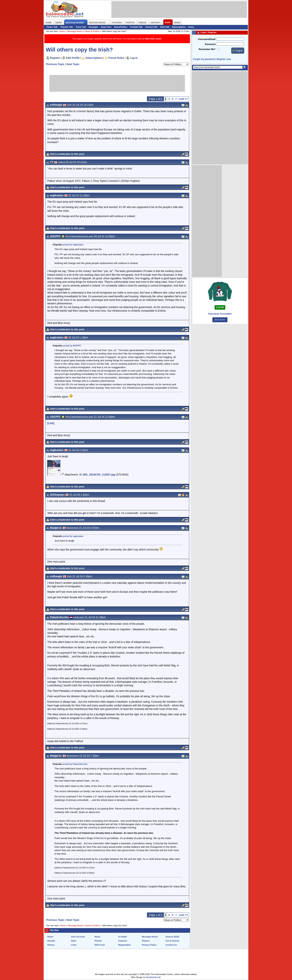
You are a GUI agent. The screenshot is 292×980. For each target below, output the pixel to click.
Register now (224, 59)
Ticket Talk (81, 27)
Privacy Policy (149, 945)
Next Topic (73, 64)
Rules (191, 27)
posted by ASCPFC (72, 346)
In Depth (123, 937)
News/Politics (121, 27)
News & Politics (92, 31)
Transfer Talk (67, 27)
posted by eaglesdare (73, 245)
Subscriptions (179, 27)
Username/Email (207, 39)
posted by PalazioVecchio (75, 764)
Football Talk (136, 27)
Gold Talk (165, 27)
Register (55, 58)
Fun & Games (172, 941)
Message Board (75, 31)
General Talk (151, 27)
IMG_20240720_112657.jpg (99, 475)
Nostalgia (93, 27)
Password (210, 44)
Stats (74, 941)
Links (74, 945)
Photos (98, 941)
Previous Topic (55, 64)
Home (62, 31)
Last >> (183, 99)
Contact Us (171, 945)
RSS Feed (100, 945)
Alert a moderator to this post (67, 154)
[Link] (51, 423)
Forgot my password (204, 59)
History (51, 945)
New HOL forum (153, 39)
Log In (134, 58)
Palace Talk (52, 27)
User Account (78, 937)
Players (146, 941)
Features (123, 941)
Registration (124, 945)
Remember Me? (207, 49)
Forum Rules (116, 58)
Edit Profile (73, 58)
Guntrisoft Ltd (153, 977)
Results (51, 941)
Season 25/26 (172, 937)
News (97, 937)
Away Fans (106, 27)
